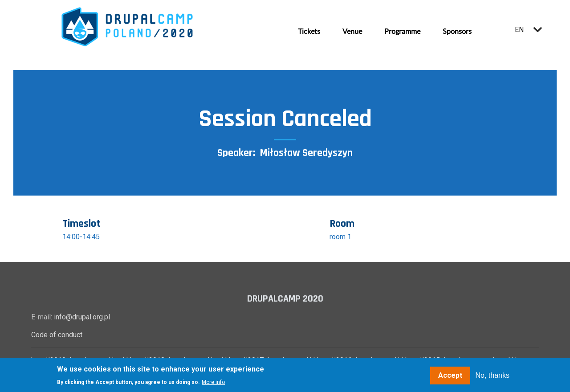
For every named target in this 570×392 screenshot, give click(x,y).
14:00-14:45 (81, 237)
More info (213, 383)
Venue (352, 32)
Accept (450, 376)
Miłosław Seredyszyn (306, 153)
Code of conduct (57, 335)
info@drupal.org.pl (82, 317)
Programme (402, 32)
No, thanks (493, 376)
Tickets (309, 32)
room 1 (340, 237)
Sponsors (457, 32)
